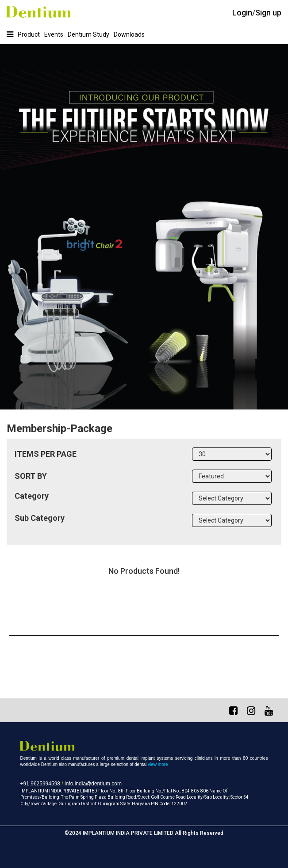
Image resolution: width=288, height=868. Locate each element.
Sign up (268, 13)
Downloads (129, 34)
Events (54, 34)
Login (242, 13)
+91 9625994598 (40, 784)
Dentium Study (88, 34)
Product (29, 34)
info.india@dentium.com (93, 784)
